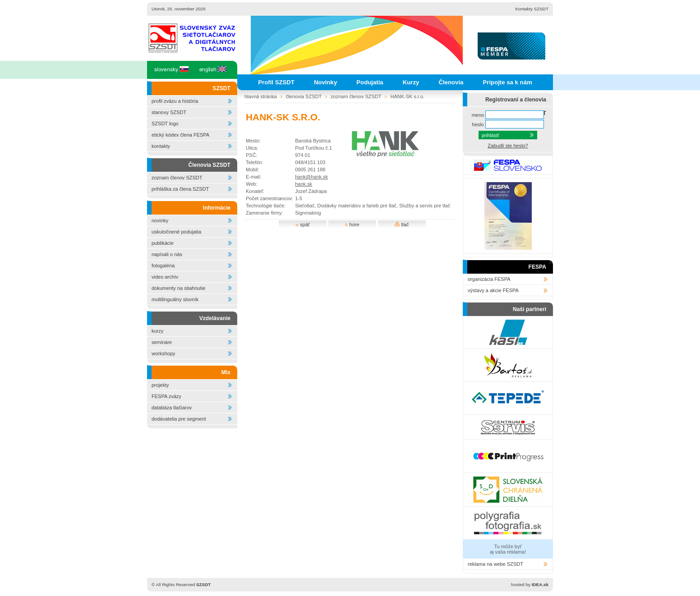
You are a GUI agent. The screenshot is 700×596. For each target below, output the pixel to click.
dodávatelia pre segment (179, 419)
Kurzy (411, 82)
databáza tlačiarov (172, 408)
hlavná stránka (261, 96)
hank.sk (304, 184)
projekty (160, 385)
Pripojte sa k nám (507, 82)
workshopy (163, 353)
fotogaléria (163, 266)
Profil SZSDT (276, 82)
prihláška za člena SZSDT (180, 189)
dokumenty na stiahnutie (178, 288)
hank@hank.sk (311, 177)
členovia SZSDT (304, 96)
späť (303, 225)
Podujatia (370, 82)
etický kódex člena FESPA (180, 135)
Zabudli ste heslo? (508, 146)
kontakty (161, 146)
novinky (160, 220)
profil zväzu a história (175, 101)
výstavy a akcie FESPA (493, 290)
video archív (165, 277)
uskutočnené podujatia (176, 232)
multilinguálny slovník (175, 299)
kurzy (157, 331)
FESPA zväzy (166, 396)
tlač (402, 225)
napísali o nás (167, 254)
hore (352, 225)
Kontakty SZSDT (532, 9)
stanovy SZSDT (169, 112)
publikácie (163, 243)
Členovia (451, 82)
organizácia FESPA (489, 279)
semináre (162, 342)
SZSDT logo (165, 124)
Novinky (325, 82)
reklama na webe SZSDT (495, 564)
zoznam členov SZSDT (177, 178)
